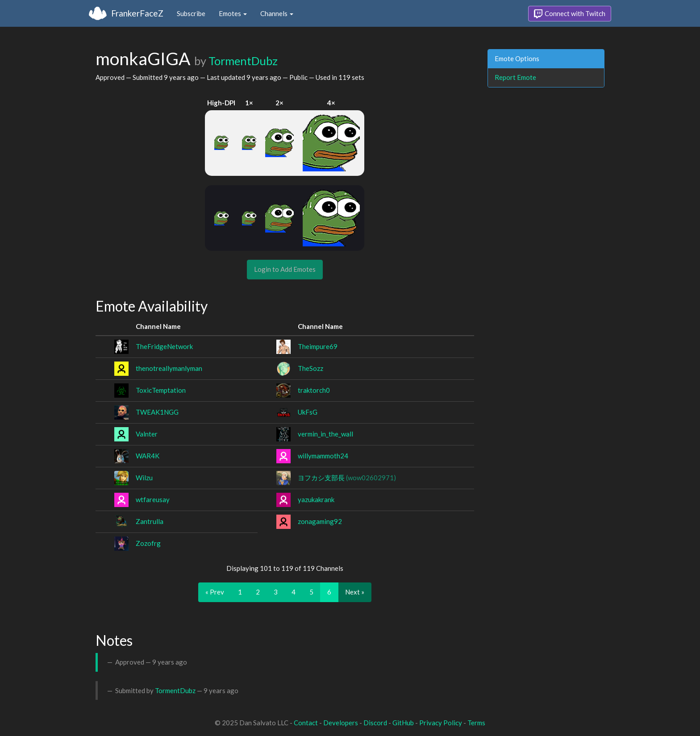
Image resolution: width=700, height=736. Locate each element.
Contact (306, 723)
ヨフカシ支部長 (347, 478)
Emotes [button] (233, 13)
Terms (476, 723)
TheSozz (310, 368)
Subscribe (191, 13)
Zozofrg (148, 543)
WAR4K (148, 456)
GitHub (403, 723)
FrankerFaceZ (137, 13)
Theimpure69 (318, 346)
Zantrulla (150, 521)
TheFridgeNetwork (164, 346)
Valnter (147, 434)
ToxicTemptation (161, 390)
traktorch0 (314, 390)
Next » (355, 592)
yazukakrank (316, 499)
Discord (375, 723)
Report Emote (515, 77)
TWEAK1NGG (157, 412)
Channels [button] (277, 13)
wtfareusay (153, 499)
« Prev (215, 592)
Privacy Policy (441, 723)
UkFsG (308, 412)
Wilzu (144, 478)
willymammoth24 (323, 456)
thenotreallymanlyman (169, 368)
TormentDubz (243, 61)
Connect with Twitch (570, 14)
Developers (341, 723)
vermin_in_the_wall (325, 434)
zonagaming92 (320, 521)
